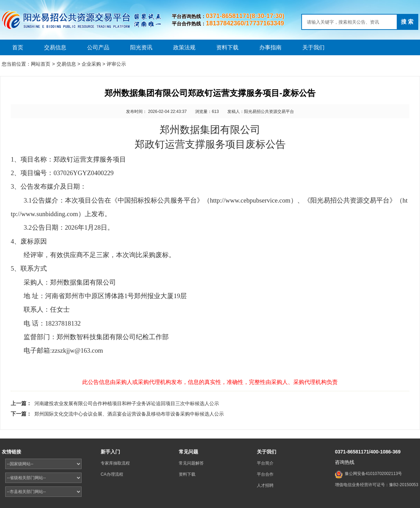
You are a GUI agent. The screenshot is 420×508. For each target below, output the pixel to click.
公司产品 (98, 47)
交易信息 (55, 47)
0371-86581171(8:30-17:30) (245, 16)
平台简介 (265, 463)
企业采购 (91, 64)
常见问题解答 (191, 463)
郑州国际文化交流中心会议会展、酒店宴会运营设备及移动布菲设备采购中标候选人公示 (129, 414)
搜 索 (407, 22)
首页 (18, 47)
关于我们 (313, 47)
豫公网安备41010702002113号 (373, 474)
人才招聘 (265, 485)
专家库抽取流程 (115, 463)
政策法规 (184, 47)
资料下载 (227, 47)
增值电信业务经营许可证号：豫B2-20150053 (377, 485)
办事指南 (270, 47)
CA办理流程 (112, 474)
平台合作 (265, 474)
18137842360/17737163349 (245, 23)
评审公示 (116, 64)
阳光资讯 (141, 47)
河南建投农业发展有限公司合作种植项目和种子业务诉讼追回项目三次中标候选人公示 (127, 403)
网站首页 (41, 64)
